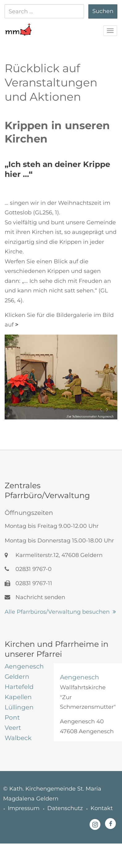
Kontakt (102, 808)
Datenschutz (65, 808)
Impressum (24, 808)
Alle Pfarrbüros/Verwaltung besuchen (57, 612)
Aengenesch (80, 677)
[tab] (25, 666)
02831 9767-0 (28, 569)
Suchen (103, 11)
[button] (18, 26)
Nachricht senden (35, 597)
